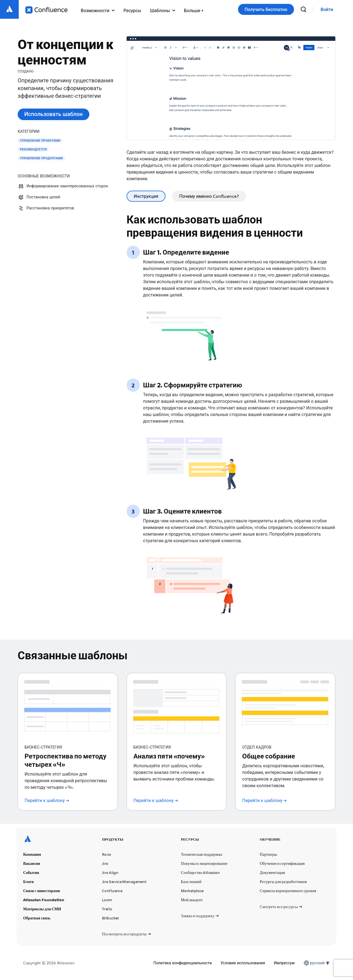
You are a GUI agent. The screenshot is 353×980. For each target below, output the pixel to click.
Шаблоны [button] (163, 10)
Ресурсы (132, 10)
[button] (194, 9)
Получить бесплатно (266, 9)
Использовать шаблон (54, 114)
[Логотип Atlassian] (9, 9)
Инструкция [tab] (146, 196)
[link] (327, 10)
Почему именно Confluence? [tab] (209, 196)
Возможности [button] (98, 10)
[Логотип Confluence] (46, 10)
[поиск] (303, 9)
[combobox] (311, 963)
